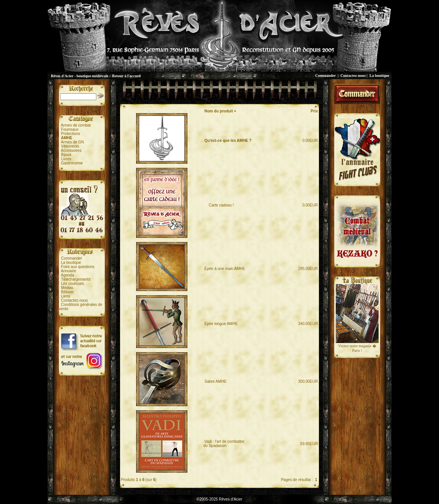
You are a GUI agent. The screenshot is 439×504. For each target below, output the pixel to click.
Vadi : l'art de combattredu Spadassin (224, 444)
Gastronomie (72, 163)
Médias (67, 288)
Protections (71, 134)
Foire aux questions (78, 267)
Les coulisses (73, 284)
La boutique (379, 76)
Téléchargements (76, 279)
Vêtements (70, 146)
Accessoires (71, 150)
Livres (66, 159)
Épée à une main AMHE (225, 269)
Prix (314, 111)
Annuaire (68, 271)
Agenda (67, 275)
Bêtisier (67, 292)
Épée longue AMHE (221, 324)
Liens (66, 296)
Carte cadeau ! (219, 205)
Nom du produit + (220, 111)
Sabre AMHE (216, 381)
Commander (325, 76)
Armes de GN (72, 142)
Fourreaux (70, 129)
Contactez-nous (353, 76)
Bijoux (66, 155)
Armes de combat (76, 125)
